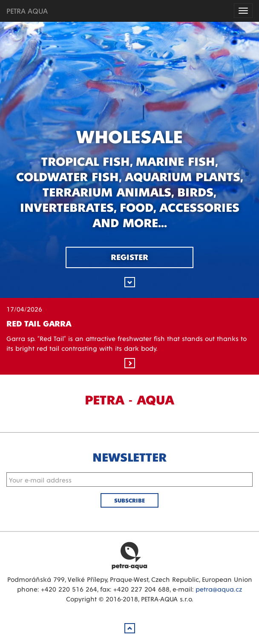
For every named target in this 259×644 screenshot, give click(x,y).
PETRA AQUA (27, 10)
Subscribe (129, 500)
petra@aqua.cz (219, 589)
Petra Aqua (129, 555)
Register (129, 257)
